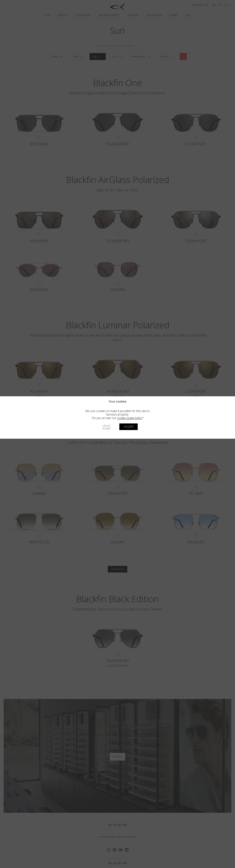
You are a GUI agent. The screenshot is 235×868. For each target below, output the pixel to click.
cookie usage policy (130, 418)
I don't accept (106, 427)
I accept (129, 427)
